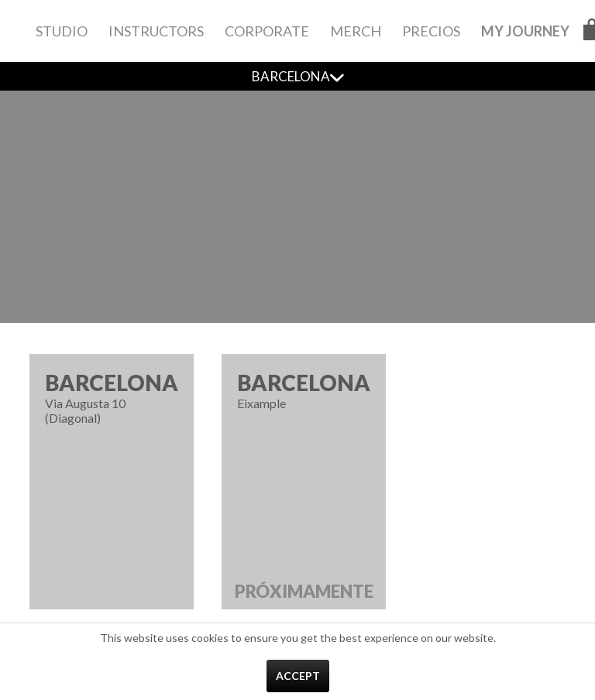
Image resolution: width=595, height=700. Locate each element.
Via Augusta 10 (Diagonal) (112, 397)
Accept (298, 676)
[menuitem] (62, 31)
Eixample (304, 489)
